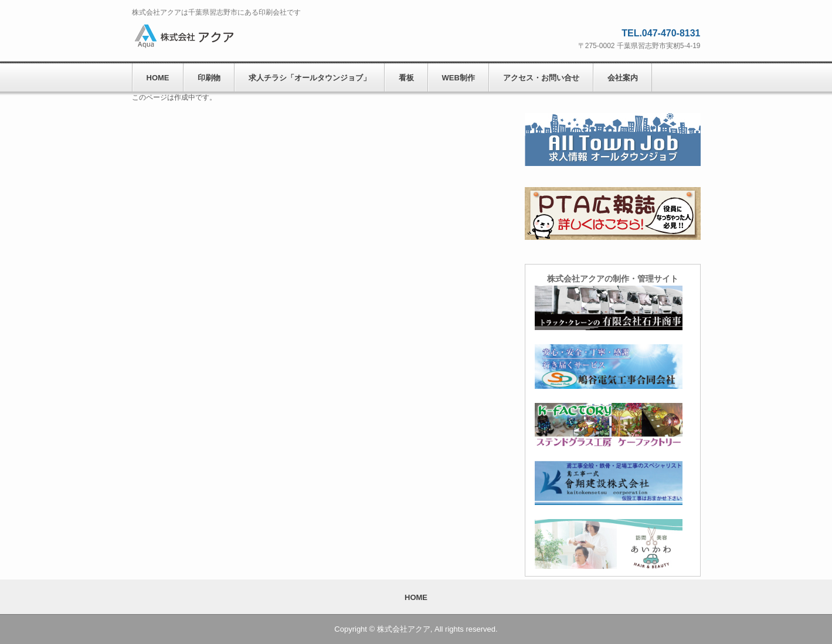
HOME (158, 78)
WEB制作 (459, 78)
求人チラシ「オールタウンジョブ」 (310, 78)
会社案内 (623, 78)
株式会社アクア (211, 36)
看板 (406, 78)
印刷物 (209, 78)
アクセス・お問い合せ (541, 78)
